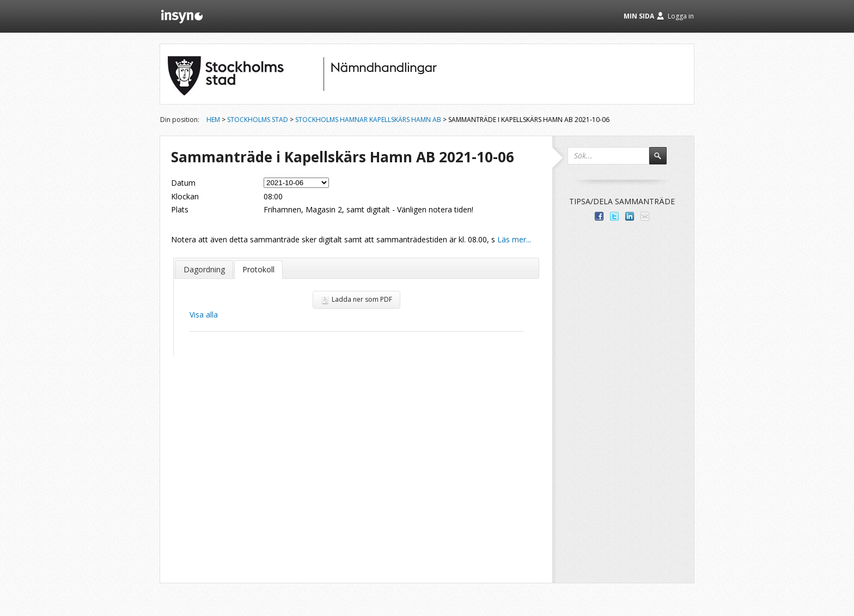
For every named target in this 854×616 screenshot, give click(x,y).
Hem (213, 120)
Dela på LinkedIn (630, 216)
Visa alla (204, 315)
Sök (663, 161)
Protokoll (258, 269)
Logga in (681, 16)
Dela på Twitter (614, 216)
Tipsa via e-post (645, 216)
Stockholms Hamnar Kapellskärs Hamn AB (368, 120)
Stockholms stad (258, 120)
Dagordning (204, 269)
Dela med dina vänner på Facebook (599, 216)
